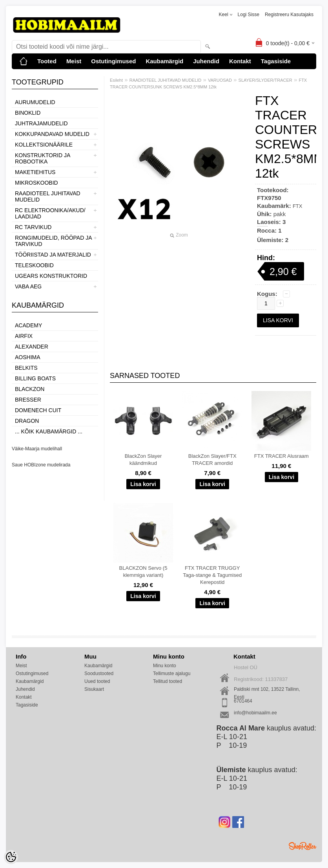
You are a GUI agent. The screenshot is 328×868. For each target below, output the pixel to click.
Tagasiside (276, 61)
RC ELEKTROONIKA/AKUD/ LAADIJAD (50, 213)
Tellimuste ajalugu (172, 673)
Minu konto (165, 666)
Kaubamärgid (164, 61)
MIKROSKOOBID (36, 183)
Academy (28, 325)
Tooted (47, 61)
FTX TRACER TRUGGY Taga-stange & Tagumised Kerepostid (212, 575)
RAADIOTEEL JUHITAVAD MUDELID (48, 196)
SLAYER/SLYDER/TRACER (265, 80)
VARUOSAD (220, 80)
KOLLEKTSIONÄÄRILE (44, 145)
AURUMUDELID (35, 102)
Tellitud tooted (168, 681)
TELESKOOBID (34, 265)
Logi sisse (249, 15)
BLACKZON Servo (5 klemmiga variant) (143, 572)
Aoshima (28, 357)
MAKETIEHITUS (35, 172)
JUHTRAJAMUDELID (41, 123)
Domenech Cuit (38, 410)
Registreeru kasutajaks (289, 15)
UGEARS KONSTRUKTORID (51, 276)
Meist (74, 61)
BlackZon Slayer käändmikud (143, 460)
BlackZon (30, 389)
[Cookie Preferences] (11, 857)
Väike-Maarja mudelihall (37, 449)
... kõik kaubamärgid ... (49, 431)
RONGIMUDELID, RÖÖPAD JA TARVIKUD (53, 241)
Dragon (27, 421)
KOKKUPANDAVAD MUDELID (52, 134)
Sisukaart (94, 689)
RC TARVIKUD (33, 227)
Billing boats (35, 378)
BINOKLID (28, 113)
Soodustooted (99, 673)
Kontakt (240, 61)
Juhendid (206, 61)
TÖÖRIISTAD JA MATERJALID (53, 255)
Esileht (116, 80)
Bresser (28, 400)
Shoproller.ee (302, 846)
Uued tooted (97, 681)
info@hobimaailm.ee (255, 713)
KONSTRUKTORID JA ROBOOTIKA (43, 158)
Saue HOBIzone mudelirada (41, 465)
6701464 (243, 701)
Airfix (24, 336)
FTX (298, 206)
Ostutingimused (113, 61)
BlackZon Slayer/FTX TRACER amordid (212, 460)
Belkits (26, 368)
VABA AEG (28, 286)
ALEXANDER (32, 347)
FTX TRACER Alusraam (282, 456)
